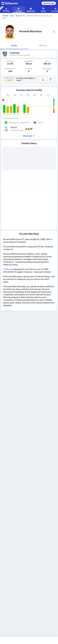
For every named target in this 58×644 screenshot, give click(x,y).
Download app (49, 3)
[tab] (14, 46)
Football (5, 16)
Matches (43, 46)
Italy (12, 16)
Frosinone (7, 269)
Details (14, 46)
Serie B (18, 16)
